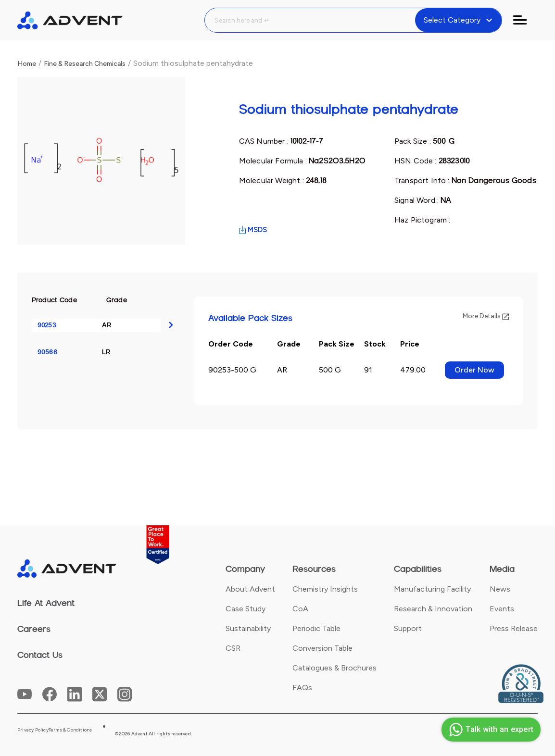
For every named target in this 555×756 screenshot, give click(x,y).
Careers (34, 629)
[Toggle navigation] (526, 20)
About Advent (250, 589)
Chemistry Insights (325, 589)
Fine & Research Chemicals (85, 64)
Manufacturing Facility (432, 589)
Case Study (246, 609)
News (500, 589)
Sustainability (248, 628)
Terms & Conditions (70, 730)
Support (408, 628)
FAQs (302, 688)
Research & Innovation (433, 609)
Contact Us (40, 655)
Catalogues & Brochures (334, 668)
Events (502, 609)
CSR (233, 648)
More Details (486, 316)
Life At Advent (46, 603)
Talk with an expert (490, 730)
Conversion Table (322, 648)
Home (27, 64)
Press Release (514, 628)
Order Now (474, 370)
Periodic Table (316, 628)
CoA (300, 609)
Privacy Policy (33, 730)
